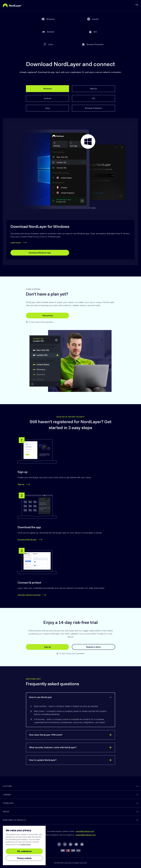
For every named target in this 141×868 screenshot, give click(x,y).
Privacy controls (24, 858)
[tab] (48, 89)
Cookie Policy (25, 844)
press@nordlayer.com (85, 831)
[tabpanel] (70, 192)
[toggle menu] (137, 5)
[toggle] (70, 697)
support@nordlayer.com (86, 835)
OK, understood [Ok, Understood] (24, 851)
